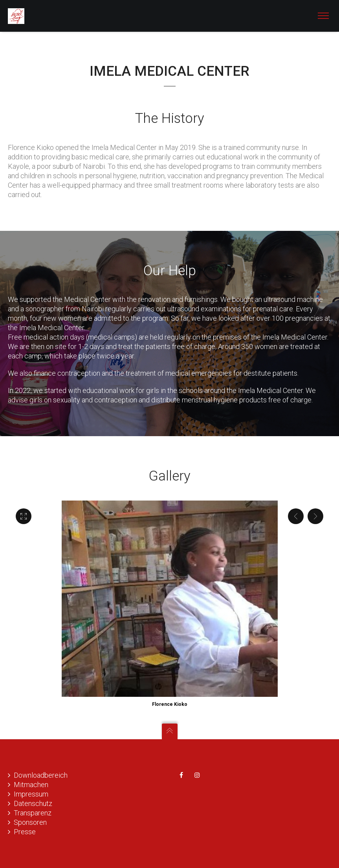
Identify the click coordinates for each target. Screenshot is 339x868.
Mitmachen (31, 785)
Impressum (31, 794)
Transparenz (33, 813)
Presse (25, 832)
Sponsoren (30, 822)
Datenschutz (33, 803)
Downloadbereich (41, 775)
